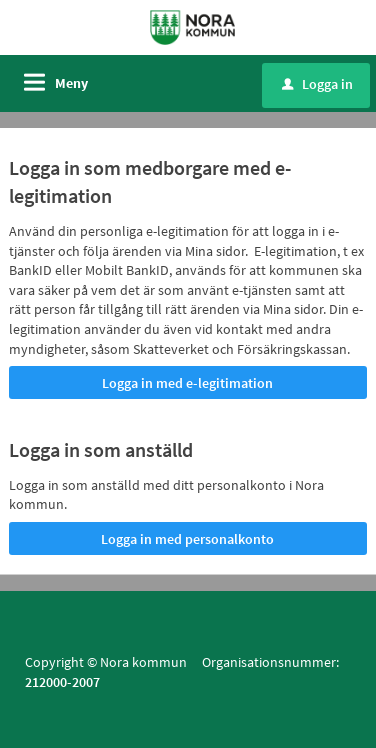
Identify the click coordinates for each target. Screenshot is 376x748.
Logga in (317, 84)
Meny (71, 83)
